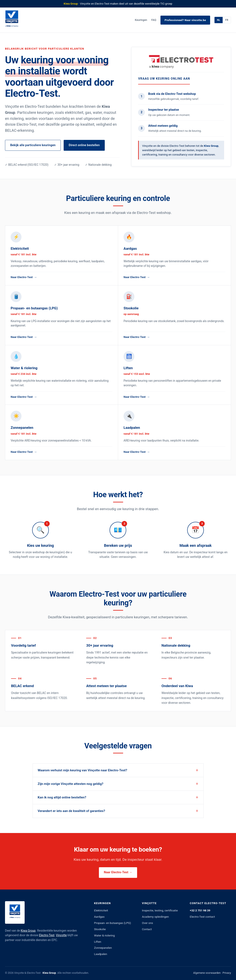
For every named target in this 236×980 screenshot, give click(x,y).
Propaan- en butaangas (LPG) (113, 923)
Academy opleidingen (155, 917)
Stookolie (100, 929)
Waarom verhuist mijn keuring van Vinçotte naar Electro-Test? (83, 770)
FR (227, 20)
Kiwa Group (28, 931)
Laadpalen (101, 954)
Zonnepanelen (103, 948)
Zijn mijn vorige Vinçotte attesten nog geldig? (71, 784)
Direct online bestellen (84, 145)
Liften (98, 942)
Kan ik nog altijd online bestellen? (62, 797)
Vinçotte (61, 935)
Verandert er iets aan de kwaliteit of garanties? (71, 811)
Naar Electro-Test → (118, 872)
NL (219, 20)
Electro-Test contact (202, 917)
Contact (147, 929)
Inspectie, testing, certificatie (160, 910)
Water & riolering (104, 935)
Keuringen (141, 20)
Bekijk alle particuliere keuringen (33, 145)
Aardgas (99, 917)
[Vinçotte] (12, 20)
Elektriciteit (101, 910)
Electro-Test (47, 935)
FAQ (154, 20)
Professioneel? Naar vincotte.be (185, 20)
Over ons (147, 923)
